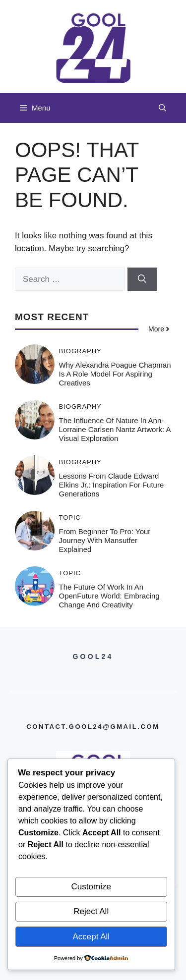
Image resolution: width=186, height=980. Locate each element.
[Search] (142, 279)
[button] (162, 108)
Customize (91, 887)
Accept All (91, 937)
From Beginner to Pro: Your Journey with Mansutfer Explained (105, 540)
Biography (80, 351)
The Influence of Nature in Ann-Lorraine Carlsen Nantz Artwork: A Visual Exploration (115, 429)
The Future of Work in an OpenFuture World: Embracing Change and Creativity (109, 596)
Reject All (91, 911)
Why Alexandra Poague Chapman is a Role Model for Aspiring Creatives (115, 374)
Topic (70, 517)
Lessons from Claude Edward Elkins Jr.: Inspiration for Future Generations (112, 485)
